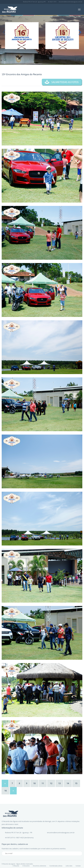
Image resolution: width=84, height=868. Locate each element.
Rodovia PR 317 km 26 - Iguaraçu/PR (34, 2)
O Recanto (16, 866)
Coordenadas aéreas (56, 866)
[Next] (13, 791)
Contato (78, 866)
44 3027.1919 (52, 2)
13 (60, 783)
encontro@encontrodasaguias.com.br (71, 2)
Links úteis (69, 866)
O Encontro (26, 866)
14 (68, 783)
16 (6, 791)
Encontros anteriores (39, 866)
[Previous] (5, 783)
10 (34, 783)
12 (51, 783)
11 (43, 783)
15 (76, 783)
